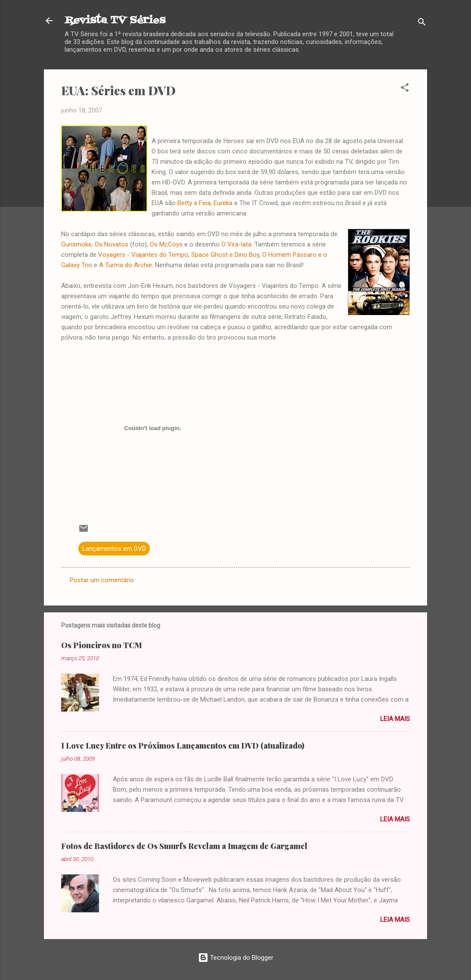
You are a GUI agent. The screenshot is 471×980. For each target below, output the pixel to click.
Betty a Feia (194, 203)
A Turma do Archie (125, 265)
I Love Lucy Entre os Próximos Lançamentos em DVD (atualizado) (183, 746)
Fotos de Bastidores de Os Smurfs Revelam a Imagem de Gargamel (184, 846)
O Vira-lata (236, 244)
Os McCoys (166, 244)
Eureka (223, 203)
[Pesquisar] (422, 23)
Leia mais (395, 719)
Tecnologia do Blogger (236, 958)
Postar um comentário (102, 580)
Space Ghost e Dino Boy (225, 255)
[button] (405, 89)
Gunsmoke (76, 244)
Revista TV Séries (115, 20)
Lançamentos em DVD (114, 549)
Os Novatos (112, 244)
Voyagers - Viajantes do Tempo (143, 255)
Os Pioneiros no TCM (102, 645)
